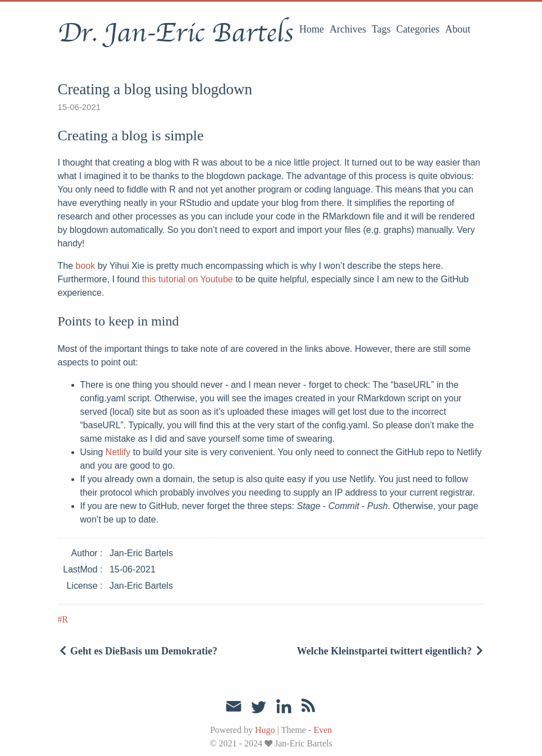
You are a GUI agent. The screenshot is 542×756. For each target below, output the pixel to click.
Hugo (265, 730)
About (458, 29)
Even (323, 730)
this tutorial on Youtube (188, 279)
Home (312, 29)
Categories (418, 29)
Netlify (118, 452)
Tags (381, 29)
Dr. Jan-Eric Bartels (176, 33)
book (86, 266)
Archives (348, 29)
